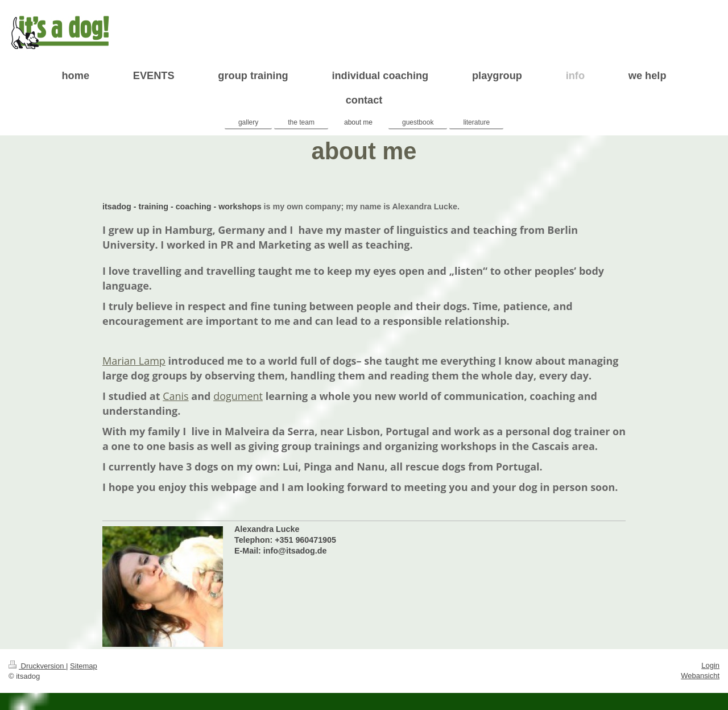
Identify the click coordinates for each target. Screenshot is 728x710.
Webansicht (700, 676)
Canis (176, 396)
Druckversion (37, 666)
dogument (238, 396)
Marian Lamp (134, 361)
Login (710, 665)
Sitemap (84, 666)
